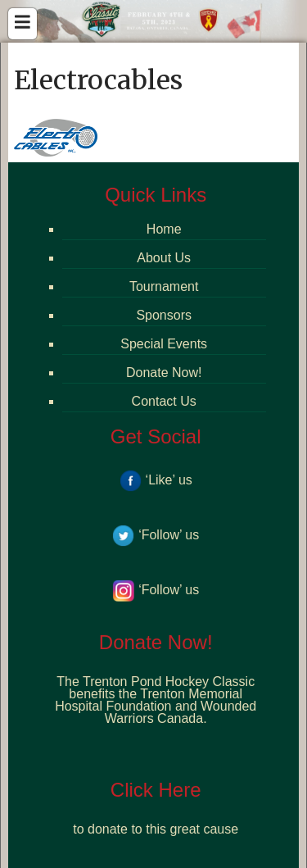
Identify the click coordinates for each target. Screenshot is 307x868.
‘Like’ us (156, 480)
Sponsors (164, 315)
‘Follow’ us (156, 535)
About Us (164, 258)
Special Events (164, 344)
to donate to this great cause (156, 829)
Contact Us (164, 401)
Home (164, 229)
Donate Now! (164, 373)
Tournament (164, 286)
